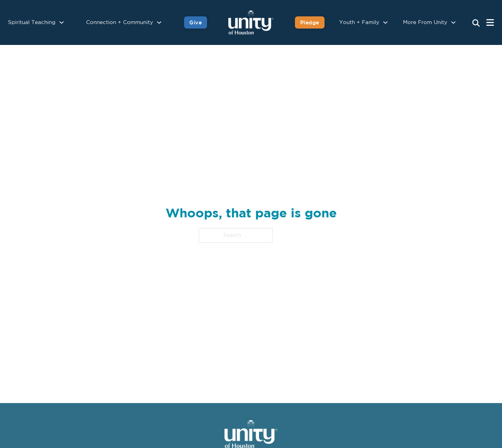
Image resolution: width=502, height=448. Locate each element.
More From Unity (425, 22)
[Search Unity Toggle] (476, 23)
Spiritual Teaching (32, 22)
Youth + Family (359, 22)
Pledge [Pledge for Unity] (310, 22)
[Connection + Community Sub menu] (159, 22)
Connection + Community (120, 22)
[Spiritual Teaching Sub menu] (62, 22)
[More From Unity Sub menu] (453, 22)
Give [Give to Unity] (196, 22)
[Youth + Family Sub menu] (385, 22)
